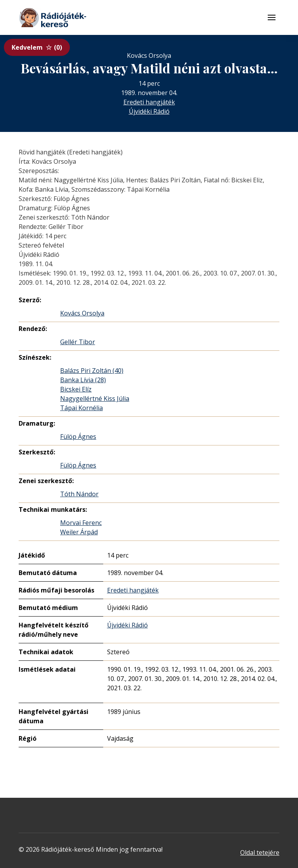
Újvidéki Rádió (149, 111)
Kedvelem (37, 47)
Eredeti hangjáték (149, 102)
